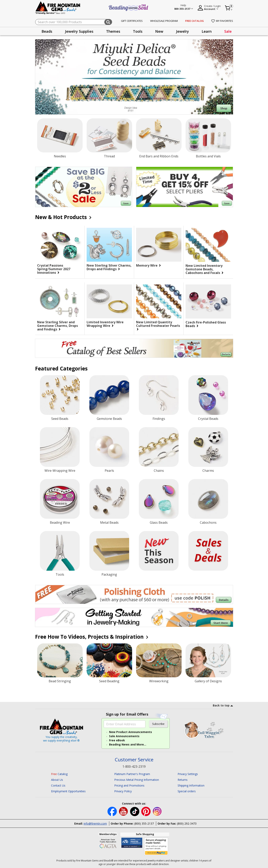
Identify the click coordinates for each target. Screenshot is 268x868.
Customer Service (134, 760)
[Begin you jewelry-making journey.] (134, 617)
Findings (159, 419)
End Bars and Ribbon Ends (159, 156)
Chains (159, 471)
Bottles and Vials (208, 156)
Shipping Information (191, 785)
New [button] (159, 31)
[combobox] (74, 22)
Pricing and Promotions (129, 785)
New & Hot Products (63, 217)
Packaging (109, 574)
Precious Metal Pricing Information (137, 780)
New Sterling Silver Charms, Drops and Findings (109, 267)
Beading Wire (60, 523)
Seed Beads (60, 419)
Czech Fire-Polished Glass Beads (206, 324)
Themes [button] (113, 31)
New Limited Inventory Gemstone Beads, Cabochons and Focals (208, 269)
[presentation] (47, 31)
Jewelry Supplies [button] (79, 31)
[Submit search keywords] (108, 22)
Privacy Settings (188, 774)
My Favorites (222, 21)
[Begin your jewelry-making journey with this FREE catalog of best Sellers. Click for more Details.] (134, 348)
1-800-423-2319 (134, 767)
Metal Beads (109, 523)
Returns (183, 780)
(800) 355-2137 (144, 823)
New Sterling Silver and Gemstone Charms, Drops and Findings (60, 326)
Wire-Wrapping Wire (60, 471)
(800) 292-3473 (187, 823)
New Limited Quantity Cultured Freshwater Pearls (159, 325)
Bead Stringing (60, 681)
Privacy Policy (123, 791)
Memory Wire (148, 265)
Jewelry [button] (182, 31)
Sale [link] (228, 31)
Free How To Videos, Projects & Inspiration (91, 637)
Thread (109, 156)
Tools (60, 574)
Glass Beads (159, 523)
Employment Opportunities (68, 791)
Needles (60, 156)
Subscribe (158, 724)
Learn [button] (207, 31)
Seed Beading (109, 681)
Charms (208, 471)
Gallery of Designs (208, 681)
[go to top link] (223, 706)
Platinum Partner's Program (132, 774)
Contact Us (58, 785)
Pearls (109, 471)
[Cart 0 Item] (229, 8)
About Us (57, 780)
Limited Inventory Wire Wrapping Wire (109, 324)
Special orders (187, 791)
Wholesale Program (164, 21)
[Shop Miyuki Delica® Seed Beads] (134, 77)
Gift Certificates (132, 21)
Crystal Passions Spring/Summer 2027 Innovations (60, 269)
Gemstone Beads (109, 419)
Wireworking (159, 681)
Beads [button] (47, 31)
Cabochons (208, 523)
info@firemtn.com (95, 823)
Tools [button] (138, 31)
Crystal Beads (208, 419)
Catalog (59, 774)
